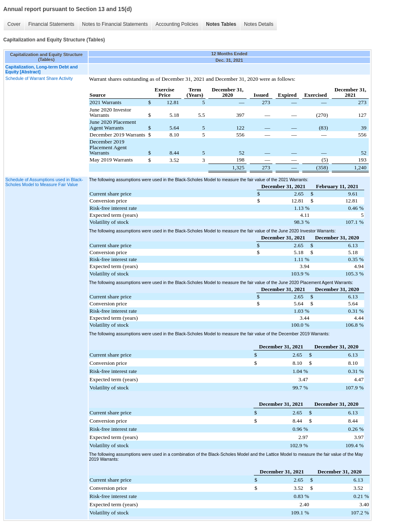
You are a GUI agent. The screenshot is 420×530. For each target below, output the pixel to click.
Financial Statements (51, 24)
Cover (14, 24)
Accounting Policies (177, 24)
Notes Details (259, 24)
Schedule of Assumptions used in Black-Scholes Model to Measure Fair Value (44, 182)
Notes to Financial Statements (115, 24)
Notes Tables (221, 24)
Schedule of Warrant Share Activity (39, 78)
